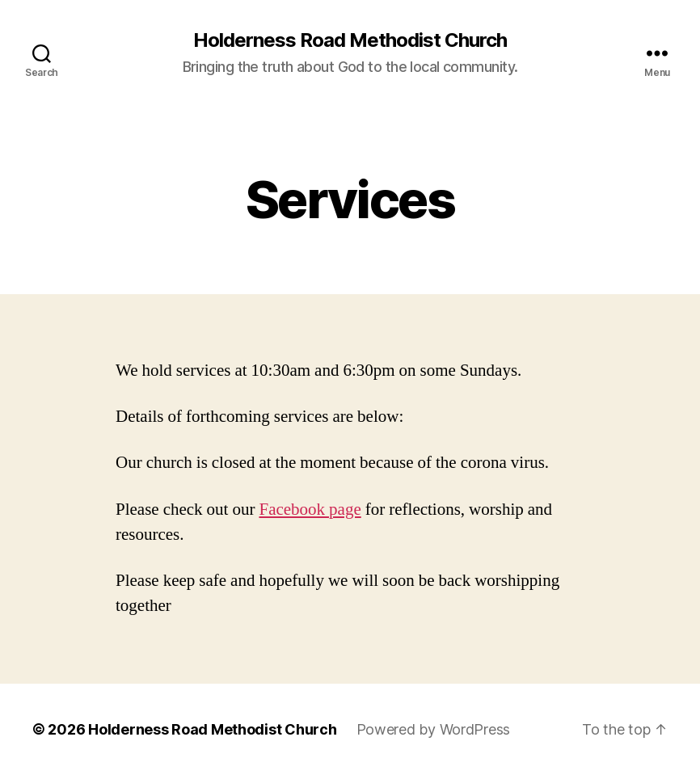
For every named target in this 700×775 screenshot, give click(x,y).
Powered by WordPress (434, 729)
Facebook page (310, 510)
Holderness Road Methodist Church (350, 40)
